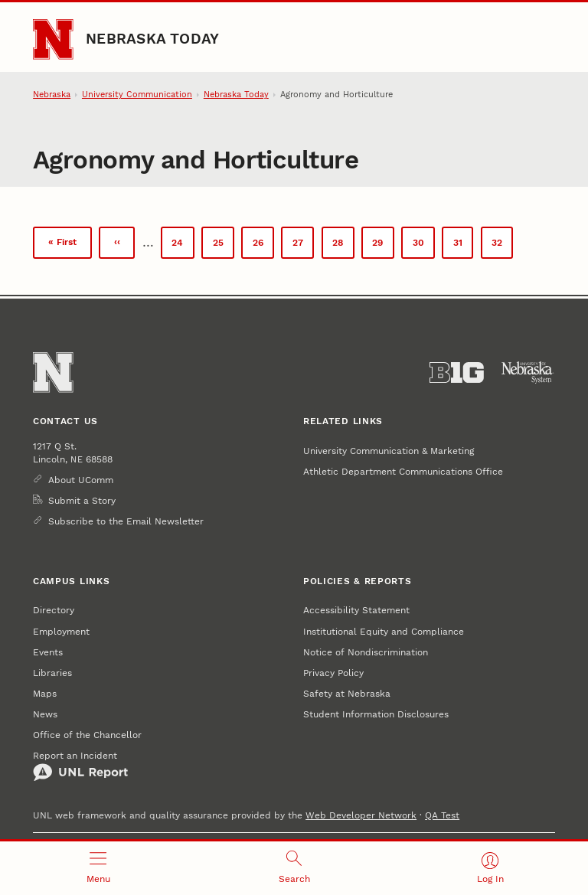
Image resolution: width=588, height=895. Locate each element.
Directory (54, 610)
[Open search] (294, 868)
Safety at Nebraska (347, 693)
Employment (61, 631)
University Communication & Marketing (389, 451)
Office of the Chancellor (87, 735)
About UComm (81, 480)
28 (343, 245)
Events (48, 652)
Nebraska (52, 95)
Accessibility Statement (356, 610)
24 (183, 245)
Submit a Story (82, 500)
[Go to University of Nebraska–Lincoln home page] (53, 39)
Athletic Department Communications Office (403, 471)
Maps (45, 693)
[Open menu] (98, 868)
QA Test (442, 815)
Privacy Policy (333, 673)
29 (383, 245)
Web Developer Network (361, 815)
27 (303, 245)
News (45, 714)
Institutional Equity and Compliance (384, 631)
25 (224, 245)
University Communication (137, 95)
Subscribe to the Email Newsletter (126, 521)
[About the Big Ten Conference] (457, 373)
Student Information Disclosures (376, 714)
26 (263, 245)
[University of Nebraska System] (528, 373)
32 (502, 247)
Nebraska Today (152, 39)
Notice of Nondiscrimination (366, 652)
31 (463, 245)
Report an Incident (80, 766)
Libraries (52, 673)
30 (424, 245)
